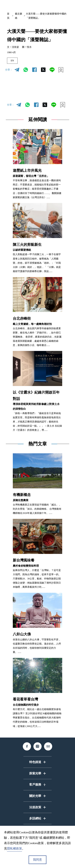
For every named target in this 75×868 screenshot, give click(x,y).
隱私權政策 (14, 848)
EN (12, 61)
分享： (9, 70)
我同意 (37, 860)
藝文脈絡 (19, 16)
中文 (36, 5)
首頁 (8, 16)
